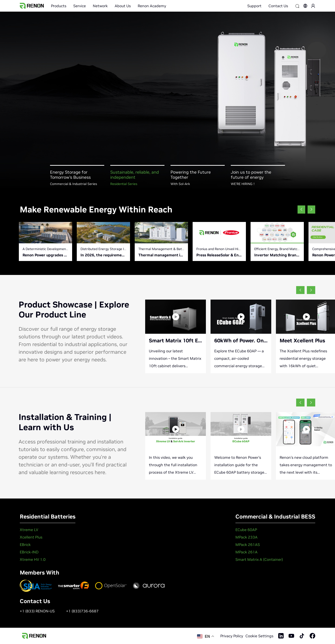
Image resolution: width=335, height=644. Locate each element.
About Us (123, 6)
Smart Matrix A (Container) (259, 559)
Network (100, 6)
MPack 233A (246, 537)
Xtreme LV (29, 530)
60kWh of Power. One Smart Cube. (256, 340)
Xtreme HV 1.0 (33, 559)
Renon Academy (152, 6)
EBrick (25, 545)
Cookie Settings (259, 636)
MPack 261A (246, 552)
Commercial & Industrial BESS (275, 517)
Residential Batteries (48, 517)
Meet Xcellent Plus (302, 340)
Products (59, 6)
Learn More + (36, 120)
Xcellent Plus (31, 537)
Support (254, 6)
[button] (77, 174)
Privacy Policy (232, 636)
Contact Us (278, 6)
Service (80, 6)
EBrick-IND (29, 552)
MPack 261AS (248, 545)
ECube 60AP (246, 530)
